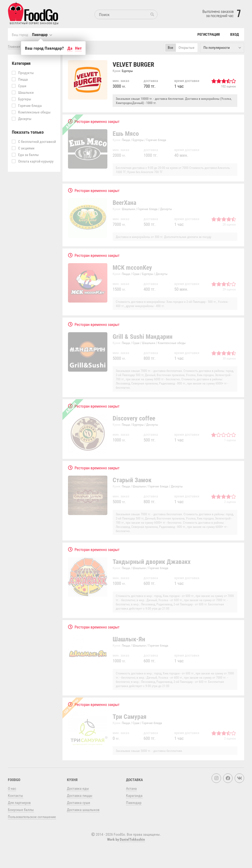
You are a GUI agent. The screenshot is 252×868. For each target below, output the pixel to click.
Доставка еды (78, 788)
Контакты (15, 795)
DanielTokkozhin (132, 839)
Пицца (20, 79)
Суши (19, 86)
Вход (235, 34)
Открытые (187, 47)
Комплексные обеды (31, 112)
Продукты (23, 73)
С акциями (23, 148)
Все (170, 47)
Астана (131, 788)
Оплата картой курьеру (33, 161)
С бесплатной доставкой (34, 141)
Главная (14, 46)
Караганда (134, 795)
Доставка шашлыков (83, 810)
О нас (12, 788)
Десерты (22, 119)
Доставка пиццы (80, 795)
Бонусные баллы (21, 810)
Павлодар (40, 34)
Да (70, 48)
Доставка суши (78, 802)
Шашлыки (23, 92)
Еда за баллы (25, 155)
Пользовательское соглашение (32, 817)
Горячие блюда (27, 105)
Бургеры (22, 99)
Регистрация (209, 34)
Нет (78, 48)
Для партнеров (19, 802)
